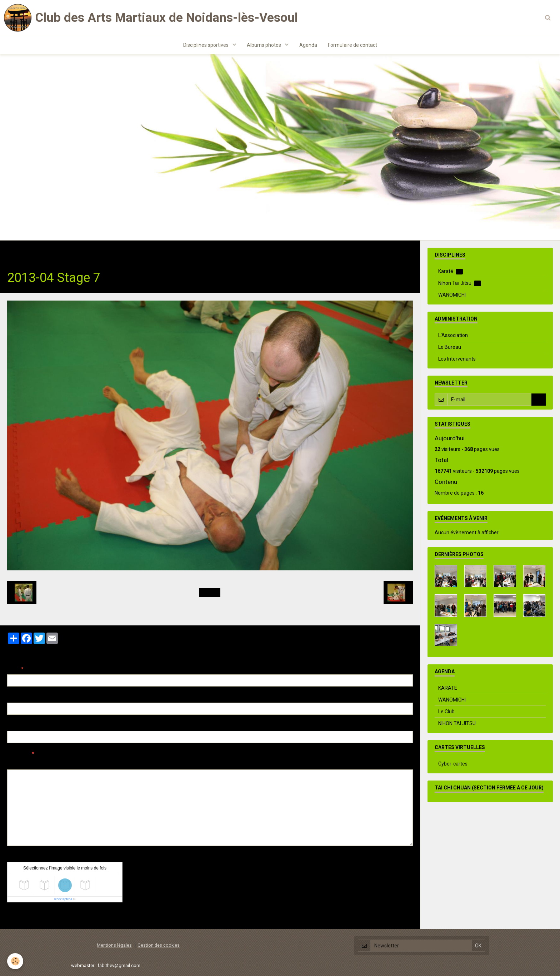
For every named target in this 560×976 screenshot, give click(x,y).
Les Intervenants (457, 359)
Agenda (308, 45)
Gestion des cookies (159, 945)
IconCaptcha (63, 899)
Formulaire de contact (352, 45)
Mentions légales (114, 945)
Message (18, 754)
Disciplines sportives (206, 45)
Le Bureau (450, 347)
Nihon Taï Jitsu (99, 252)
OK (539, 400)
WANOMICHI (452, 295)
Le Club (446, 712)
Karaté (451, 271)
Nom (13, 669)
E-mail (15, 697)
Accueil (16, 252)
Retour (210, 593)
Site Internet (22, 725)
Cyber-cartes (453, 764)
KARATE (448, 688)
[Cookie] (15, 961)
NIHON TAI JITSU (457, 723)
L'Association (453, 335)
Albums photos (264, 45)
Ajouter (22, 916)
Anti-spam (19, 857)
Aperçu (134, 763)
